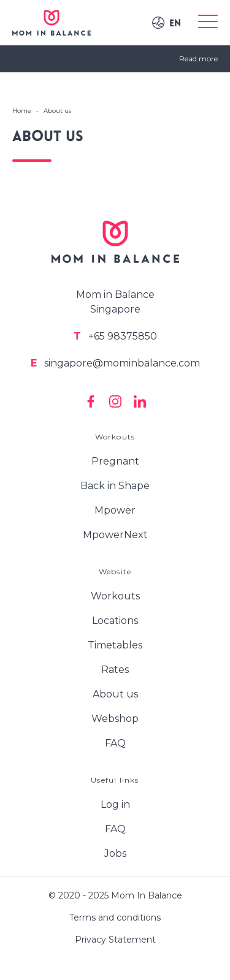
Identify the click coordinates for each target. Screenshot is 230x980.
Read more (198, 59)
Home (22, 111)
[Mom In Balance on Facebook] (91, 401)
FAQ (115, 743)
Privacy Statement (115, 940)
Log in (115, 804)
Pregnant (115, 461)
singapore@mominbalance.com (115, 363)
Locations (115, 621)
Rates (115, 670)
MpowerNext (115, 535)
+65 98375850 (115, 336)
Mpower (115, 510)
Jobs (115, 853)
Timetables (115, 645)
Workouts (115, 596)
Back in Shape (115, 486)
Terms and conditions (115, 917)
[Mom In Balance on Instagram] (115, 401)
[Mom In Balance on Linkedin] (140, 401)
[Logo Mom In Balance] (52, 23)
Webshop (115, 719)
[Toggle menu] (208, 23)
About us (115, 694)
